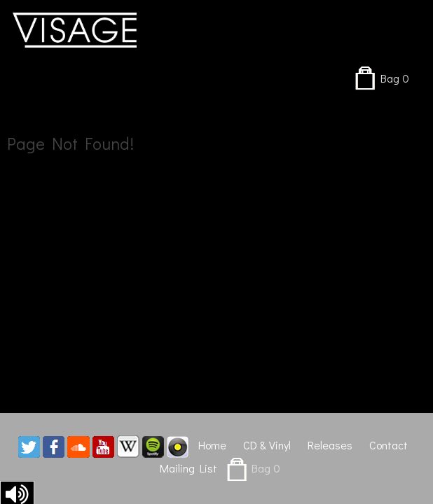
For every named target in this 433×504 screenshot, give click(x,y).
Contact (389, 445)
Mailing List (188, 468)
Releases (330, 445)
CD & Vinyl (267, 445)
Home (212, 445)
